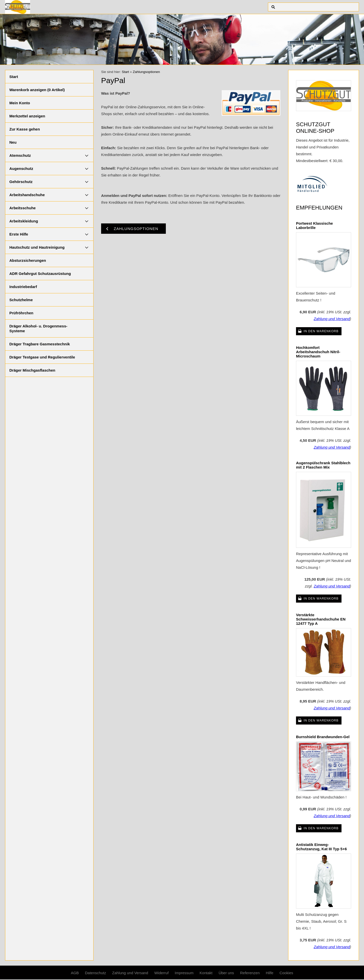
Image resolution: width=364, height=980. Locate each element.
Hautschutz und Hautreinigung (37, 247)
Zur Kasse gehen (25, 129)
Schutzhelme (21, 300)
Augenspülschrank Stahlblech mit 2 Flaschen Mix (323, 465)
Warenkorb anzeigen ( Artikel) (37, 90)
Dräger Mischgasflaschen (32, 370)
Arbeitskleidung (24, 221)
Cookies (286, 973)
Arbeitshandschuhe (27, 195)
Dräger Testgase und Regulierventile (42, 357)
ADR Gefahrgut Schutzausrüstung (40, 274)
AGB (75, 973)
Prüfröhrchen (21, 313)
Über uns (226, 973)
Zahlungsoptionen (146, 72)
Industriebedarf (23, 287)
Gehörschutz (21, 182)
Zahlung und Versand (332, 319)
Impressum (184, 973)
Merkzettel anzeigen (27, 116)
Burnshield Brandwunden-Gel (323, 737)
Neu (13, 142)
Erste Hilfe (19, 234)
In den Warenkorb (321, 331)
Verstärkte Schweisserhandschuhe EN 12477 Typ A (321, 619)
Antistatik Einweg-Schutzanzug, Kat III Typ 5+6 (321, 847)
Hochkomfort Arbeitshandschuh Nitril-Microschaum (318, 352)
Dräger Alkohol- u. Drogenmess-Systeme (38, 328)
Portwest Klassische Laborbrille (314, 225)
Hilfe (269, 973)
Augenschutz (21, 169)
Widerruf (161, 973)
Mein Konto (20, 103)
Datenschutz (95, 973)
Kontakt (206, 973)
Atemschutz (20, 155)
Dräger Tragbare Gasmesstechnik (40, 344)
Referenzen (250, 973)
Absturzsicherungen (28, 260)
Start (14, 77)
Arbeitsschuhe (22, 208)
